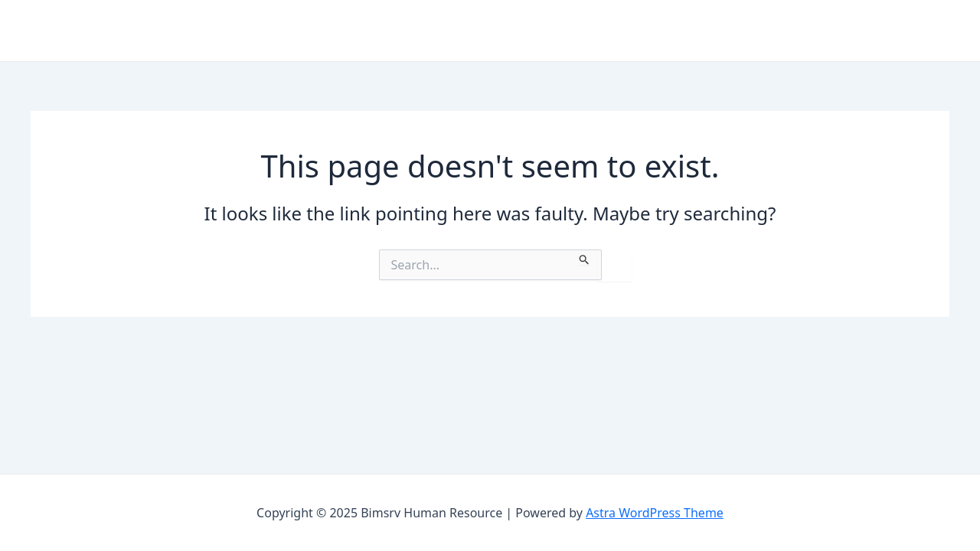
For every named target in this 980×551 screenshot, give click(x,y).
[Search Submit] (585, 257)
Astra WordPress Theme (655, 513)
